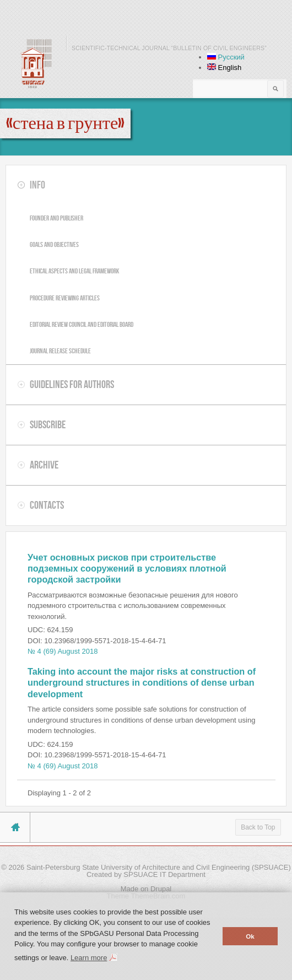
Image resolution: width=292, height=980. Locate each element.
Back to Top (258, 827)
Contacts (47, 505)
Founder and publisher (56, 218)
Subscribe (48, 424)
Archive (44, 465)
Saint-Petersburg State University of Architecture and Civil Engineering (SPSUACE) (159, 867)
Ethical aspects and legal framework (74, 271)
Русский (226, 57)
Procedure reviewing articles (65, 298)
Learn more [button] (89, 958)
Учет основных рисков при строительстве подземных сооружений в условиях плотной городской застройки (127, 569)
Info (37, 185)
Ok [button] (250, 936)
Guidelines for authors (72, 384)
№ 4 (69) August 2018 (63, 651)
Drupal (161, 889)
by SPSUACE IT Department (160, 874)
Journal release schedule (60, 351)
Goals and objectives (54, 244)
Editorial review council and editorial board (82, 324)
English (224, 68)
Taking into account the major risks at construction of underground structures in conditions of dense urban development (142, 683)
